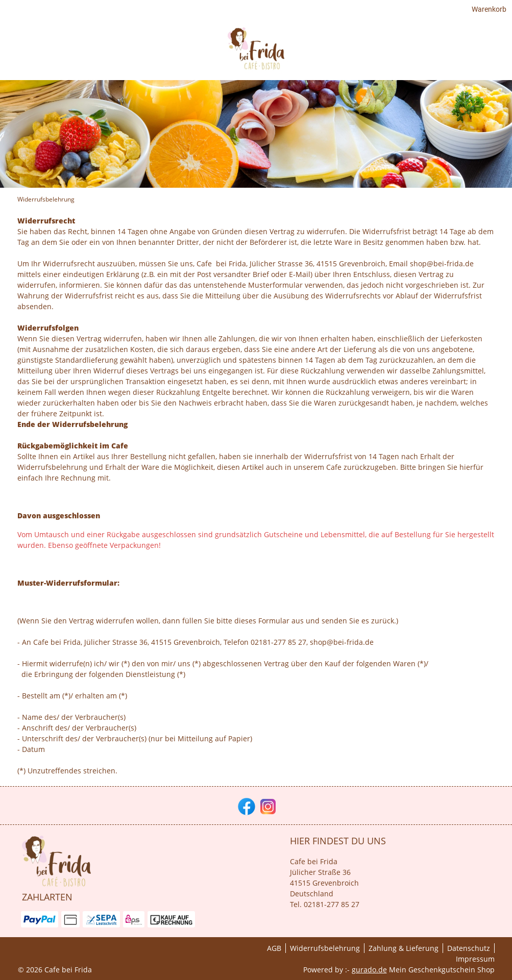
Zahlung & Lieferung (404, 948)
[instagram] (267, 806)
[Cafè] (487, 52)
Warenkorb (477, 11)
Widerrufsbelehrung (325, 948)
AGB (274, 948)
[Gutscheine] (444, 52)
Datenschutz (469, 948)
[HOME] (399, 52)
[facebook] (246, 806)
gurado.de (369, 970)
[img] (51, 53)
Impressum (475, 959)
